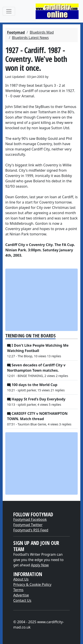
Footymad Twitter (28, 525)
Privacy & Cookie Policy (32, 584)
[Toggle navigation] (9, 11)
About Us (21, 579)
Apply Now (40, 565)
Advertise (21, 595)
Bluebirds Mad (42, 32)
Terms (18, 590)
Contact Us (22, 600)
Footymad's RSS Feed (31, 530)
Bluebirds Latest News (30, 38)
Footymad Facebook (30, 519)
